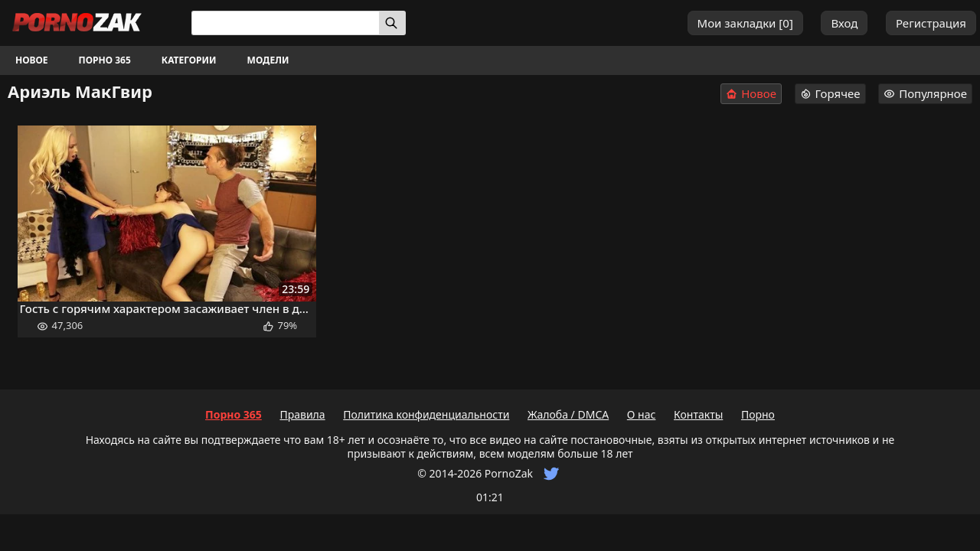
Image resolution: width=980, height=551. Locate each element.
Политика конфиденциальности (426, 414)
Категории (189, 60)
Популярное (925, 93)
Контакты (698, 414)
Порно (758, 414)
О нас (642, 414)
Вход (844, 23)
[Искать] (392, 23)
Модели (268, 60)
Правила (302, 414)
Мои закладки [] (745, 23)
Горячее (830, 93)
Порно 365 (105, 60)
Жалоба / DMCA (568, 414)
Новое (32, 60)
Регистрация (931, 23)
